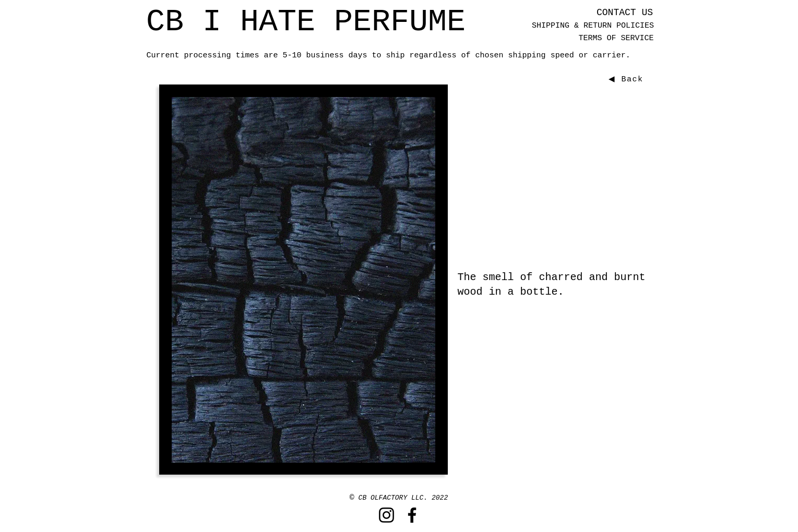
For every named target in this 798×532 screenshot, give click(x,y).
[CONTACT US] (625, 13)
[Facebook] (412, 515)
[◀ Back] (627, 79)
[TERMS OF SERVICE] (616, 38)
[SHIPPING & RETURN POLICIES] (593, 26)
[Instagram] (386, 515)
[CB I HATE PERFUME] (306, 22)
